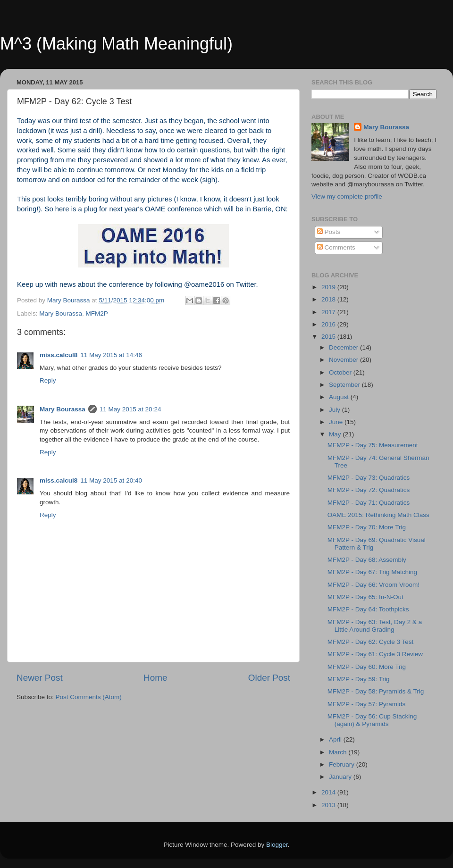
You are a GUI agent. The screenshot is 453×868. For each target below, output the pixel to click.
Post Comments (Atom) (89, 697)
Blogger (277, 845)
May (336, 434)
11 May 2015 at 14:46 (111, 355)
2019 (329, 287)
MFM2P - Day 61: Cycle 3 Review (375, 654)
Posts (329, 232)
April (336, 739)
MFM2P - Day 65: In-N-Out (365, 597)
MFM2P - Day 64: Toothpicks (368, 609)
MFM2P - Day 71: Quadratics (369, 503)
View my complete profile (347, 196)
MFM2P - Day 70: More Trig (367, 527)
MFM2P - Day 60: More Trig (367, 667)
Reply (48, 380)
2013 (329, 805)
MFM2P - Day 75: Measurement (373, 445)
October (341, 372)
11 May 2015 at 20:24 (130, 409)
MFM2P (97, 313)
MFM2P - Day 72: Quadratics (369, 490)
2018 (329, 299)
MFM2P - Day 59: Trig (359, 679)
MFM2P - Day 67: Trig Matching (372, 572)
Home (155, 678)
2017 (329, 312)
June (337, 422)
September (345, 385)
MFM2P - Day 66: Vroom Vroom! (373, 585)
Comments (336, 247)
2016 (329, 324)
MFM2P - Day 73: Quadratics (369, 478)
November (344, 360)
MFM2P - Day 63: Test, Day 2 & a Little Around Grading (375, 626)
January (341, 777)
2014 (329, 792)
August (340, 397)
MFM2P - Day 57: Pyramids (367, 704)
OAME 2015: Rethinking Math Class (378, 515)
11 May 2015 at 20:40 (111, 480)
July (336, 410)
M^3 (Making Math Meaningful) (116, 44)
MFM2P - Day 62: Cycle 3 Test (371, 642)
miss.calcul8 (59, 355)
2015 (329, 337)
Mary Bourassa (61, 313)
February (343, 764)
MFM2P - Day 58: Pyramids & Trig (376, 691)
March (339, 752)
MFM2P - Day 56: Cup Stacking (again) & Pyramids (372, 720)
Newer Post (40, 678)
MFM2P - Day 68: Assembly (367, 560)
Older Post (269, 678)
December (344, 347)
